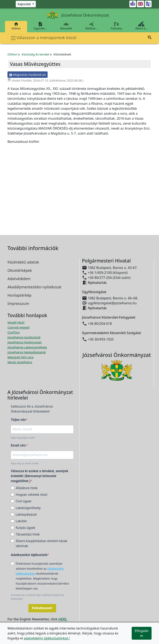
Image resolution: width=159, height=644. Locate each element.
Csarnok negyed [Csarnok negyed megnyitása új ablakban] (18, 327)
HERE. (63, 619)
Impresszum (18, 303)
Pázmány (116, 26)
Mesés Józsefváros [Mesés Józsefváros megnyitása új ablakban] (20, 362)
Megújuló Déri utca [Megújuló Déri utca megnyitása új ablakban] (20, 357)
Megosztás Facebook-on (28, 75)
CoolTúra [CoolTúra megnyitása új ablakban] (14, 332)
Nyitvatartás (97, 283)
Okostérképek (20, 270)
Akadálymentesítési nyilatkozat (34, 287)
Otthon (16, 26)
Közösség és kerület (35, 54)
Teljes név (18, 420)
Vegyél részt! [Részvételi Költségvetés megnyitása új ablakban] (16, 322)
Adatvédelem (19, 279)
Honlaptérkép (19, 295)
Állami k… (141, 26)
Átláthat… (91, 26)
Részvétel (66, 26)
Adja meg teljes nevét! (23, 438)
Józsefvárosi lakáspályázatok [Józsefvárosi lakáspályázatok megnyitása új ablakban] (27, 352)
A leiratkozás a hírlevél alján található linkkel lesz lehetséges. (37, 597)
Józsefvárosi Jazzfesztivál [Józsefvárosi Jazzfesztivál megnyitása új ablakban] (24, 337)
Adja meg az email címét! (25, 463)
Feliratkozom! (42, 608)
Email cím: (19, 445)
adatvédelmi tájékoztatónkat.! (47, 638)
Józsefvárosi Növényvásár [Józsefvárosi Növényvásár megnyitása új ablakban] (25, 342)
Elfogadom (142, 633)
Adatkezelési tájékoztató (29, 555)
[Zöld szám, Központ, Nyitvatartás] (26, 4)
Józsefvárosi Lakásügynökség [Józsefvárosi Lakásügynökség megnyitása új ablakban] (27, 347)
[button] (150, 38)
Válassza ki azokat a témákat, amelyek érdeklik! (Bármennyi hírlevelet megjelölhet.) (39, 476)
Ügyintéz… (40, 26)
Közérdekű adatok (23, 262)
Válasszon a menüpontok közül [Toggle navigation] (43, 38)
